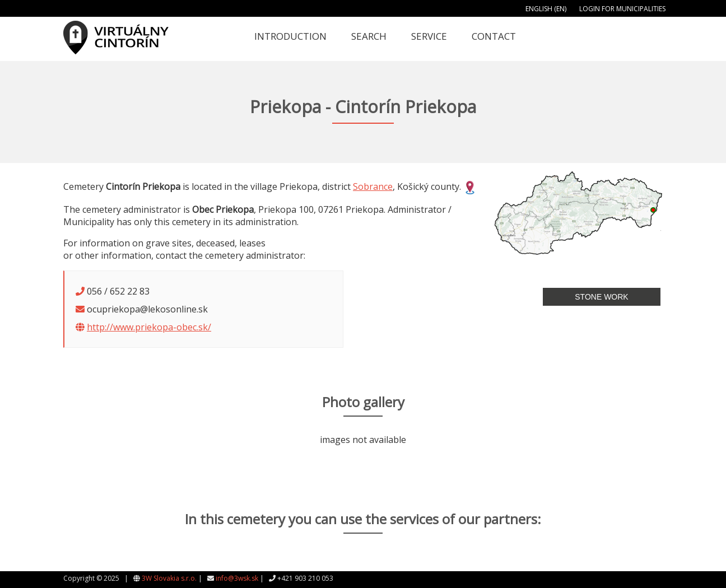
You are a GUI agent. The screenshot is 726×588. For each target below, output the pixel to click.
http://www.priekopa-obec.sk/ (149, 327)
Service (429, 36)
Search (369, 36)
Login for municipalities (622, 9)
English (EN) (546, 9)
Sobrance (373, 186)
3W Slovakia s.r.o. (169, 578)
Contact (494, 36)
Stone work (601, 297)
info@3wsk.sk (237, 578)
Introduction (290, 36)
